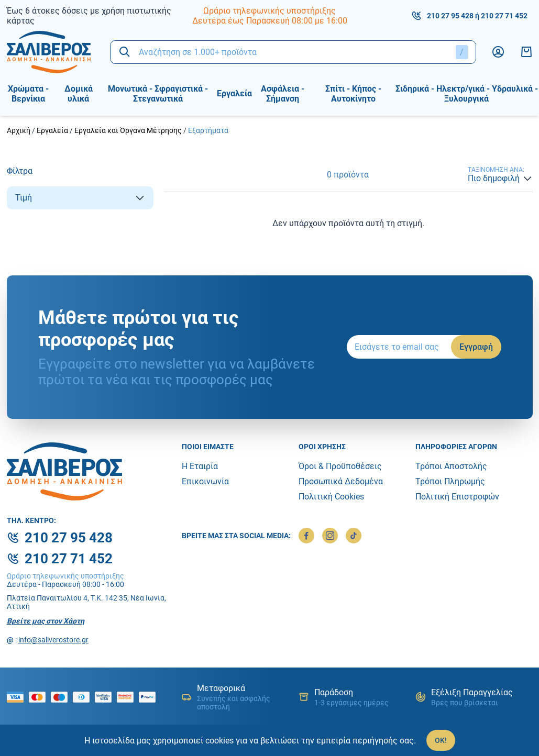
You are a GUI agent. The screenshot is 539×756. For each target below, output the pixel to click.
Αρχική (19, 130)
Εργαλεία (52, 130)
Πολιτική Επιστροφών (457, 497)
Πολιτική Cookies (331, 497)
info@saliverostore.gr (53, 640)
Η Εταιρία (200, 466)
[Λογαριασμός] (498, 52)
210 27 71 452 (504, 16)
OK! (441, 740)
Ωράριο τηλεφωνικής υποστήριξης (269, 11)
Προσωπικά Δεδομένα (341, 481)
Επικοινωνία (205, 481)
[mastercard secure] (128, 697)
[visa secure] (106, 697)
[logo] (51, 52)
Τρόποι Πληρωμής (450, 481)
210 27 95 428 (450, 16)
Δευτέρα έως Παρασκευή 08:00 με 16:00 (270, 21)
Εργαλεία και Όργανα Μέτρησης (128, 130)
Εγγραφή (476, 347)
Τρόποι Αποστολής (451, 466)
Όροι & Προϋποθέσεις (340, 466)
